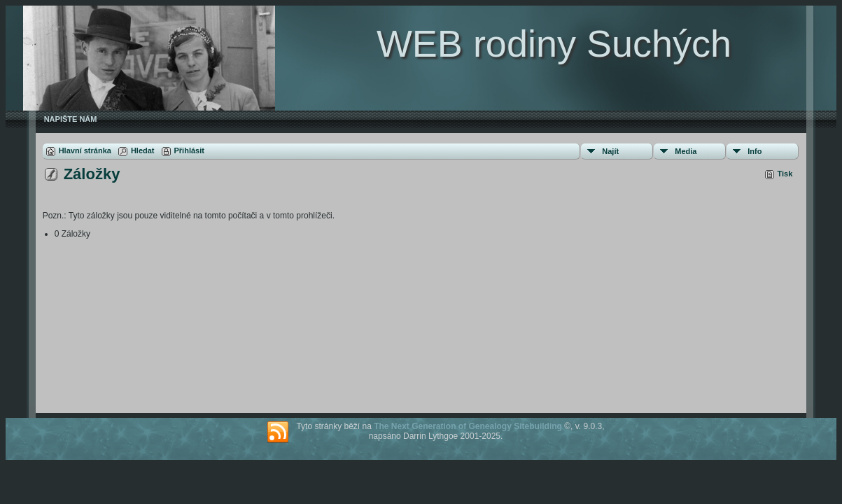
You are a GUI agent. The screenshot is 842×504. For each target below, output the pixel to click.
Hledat (143, 150)
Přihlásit (189, 150)
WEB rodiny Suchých (554, 43)
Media (686, 151)
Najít (610, 151)
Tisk (785, 174)
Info (755, 151)
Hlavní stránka (85, 150)
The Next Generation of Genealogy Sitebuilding (468, 426)
